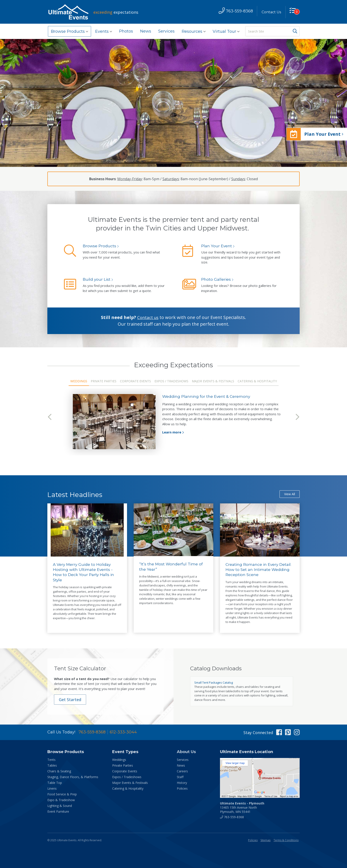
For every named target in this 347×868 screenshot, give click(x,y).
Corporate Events (135, 381)
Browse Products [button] (69, 31)
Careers (182, 772)
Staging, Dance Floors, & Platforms (73, 777)
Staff (180, 777)
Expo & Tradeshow (61, 800)
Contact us (148, 317)
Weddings (79, 381)
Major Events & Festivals (213, 381)
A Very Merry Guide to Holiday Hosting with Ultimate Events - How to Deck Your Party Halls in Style (84, 572)
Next (297, 417)
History (182, 783)
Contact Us (270, 12)
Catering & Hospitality (257, 381)
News (146, 31)
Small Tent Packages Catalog (214, 683)
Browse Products (100, 246)
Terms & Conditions (286, 841)
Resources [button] (194, 31)
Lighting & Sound (60, 806)
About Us (186, 752)
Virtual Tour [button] (226, 31)
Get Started (71, 700)
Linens (52, 789)
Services (166, 31)
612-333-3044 (123, 733)
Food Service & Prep (62, 795)
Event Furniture (58, 812)
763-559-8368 (92, 733)
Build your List (97, 279)
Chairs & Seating (59, 772)
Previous (50, 417)
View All (290, 494)
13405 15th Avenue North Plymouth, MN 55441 (242, 808)
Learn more (172, 432)
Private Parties (104, 381)
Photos (126, 31)
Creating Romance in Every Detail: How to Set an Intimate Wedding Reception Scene (260, 570)
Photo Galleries (216, 279)
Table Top (55, 783)
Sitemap (266, 841)
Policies (182, 789)
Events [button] (104, 31)
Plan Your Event (217, 246)
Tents (51, 760)
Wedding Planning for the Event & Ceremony (207, 396)
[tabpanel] (173, 421)
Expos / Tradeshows (171, 381)
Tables (52, 766)
